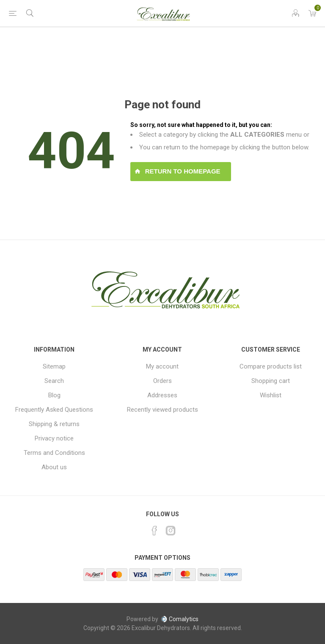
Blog (54, 395)
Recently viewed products (162, 410)
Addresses (162, 395)
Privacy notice (54, 438)
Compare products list (271, 366)
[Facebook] (154, 531)
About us (54, 467)
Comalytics (179, 619)
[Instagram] (171, 531)
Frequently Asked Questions (54, 410)
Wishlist (271, 395)
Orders (162, 381)
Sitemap (54, 366)
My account (162, 366)
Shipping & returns (54, 424)
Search (54, 381)
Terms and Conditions (54, 453)
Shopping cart (271, 381)
